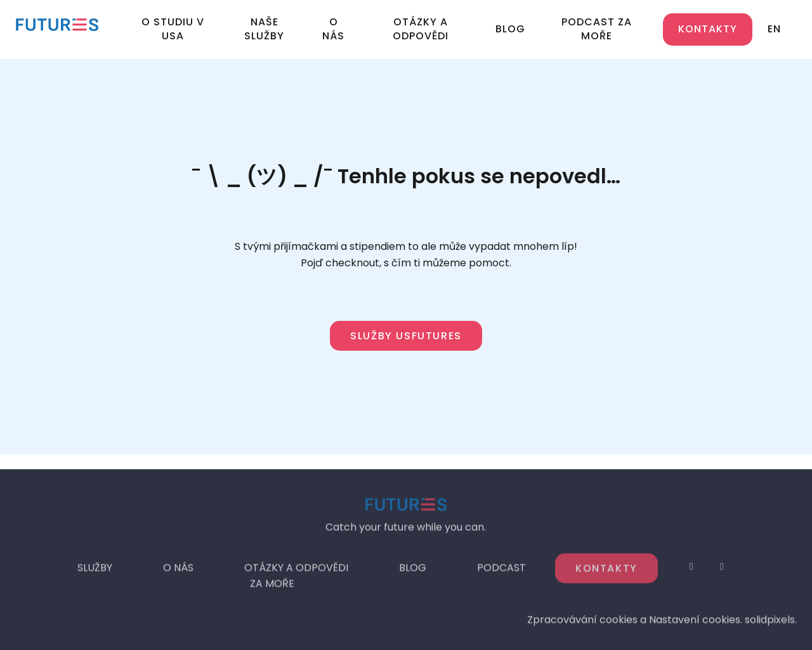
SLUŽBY (95, 571)
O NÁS (178, 571)
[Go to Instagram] (691, 570)
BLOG (413, 571)
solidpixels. (771, 623)
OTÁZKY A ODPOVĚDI (296, 571)
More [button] (608, 29)
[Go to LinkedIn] (722, 570)
